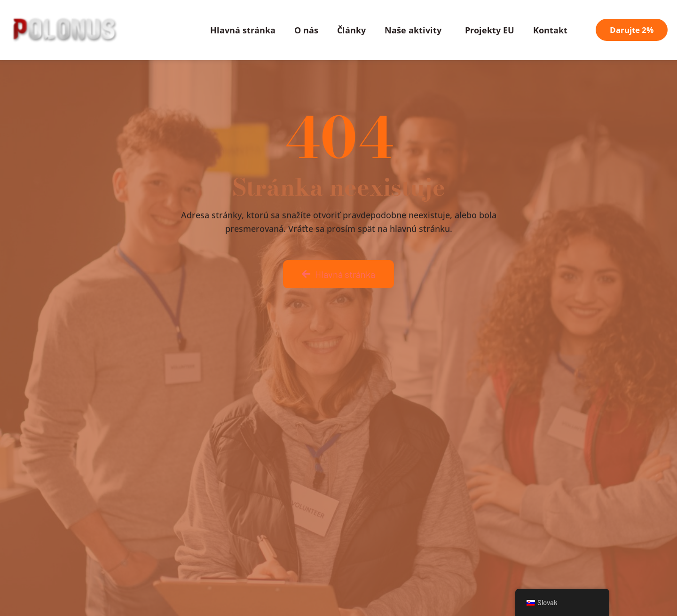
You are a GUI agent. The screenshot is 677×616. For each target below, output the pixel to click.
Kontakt (550, 30)
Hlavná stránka (243, 30)
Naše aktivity (415, 30)
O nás (306, 30)
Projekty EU (490, 30)
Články (351, 30)
